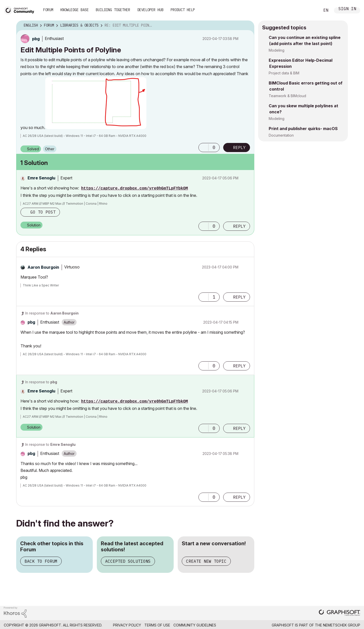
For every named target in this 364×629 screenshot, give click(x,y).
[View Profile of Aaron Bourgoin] (43, 267)
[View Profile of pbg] (36, 39)
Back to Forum (41, 561)
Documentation (281, 135)
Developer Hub (150, 10)
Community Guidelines (195, 625)
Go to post (43, 212)
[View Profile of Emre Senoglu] (41, 178)
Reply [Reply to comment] (239, 226)
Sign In (347, 9)
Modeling (277, 50)
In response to (52, 313)
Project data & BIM (284, 73)
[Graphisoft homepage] (339, 613)
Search (311, 10)
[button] (96, 103)
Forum (48, 10)
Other (50, 149)
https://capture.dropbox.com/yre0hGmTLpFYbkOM (134, 188)
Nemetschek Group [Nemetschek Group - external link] (342, 625)
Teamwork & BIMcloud (287, 96)
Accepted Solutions (128, 561)
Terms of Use (157, 625)
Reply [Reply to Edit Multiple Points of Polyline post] (239, 148)
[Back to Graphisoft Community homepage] (21, 10)
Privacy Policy (127, 625)
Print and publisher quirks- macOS (303, 129)
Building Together (113, 10)
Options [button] (247, 26)
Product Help (183, 10)
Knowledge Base (75, 10)
